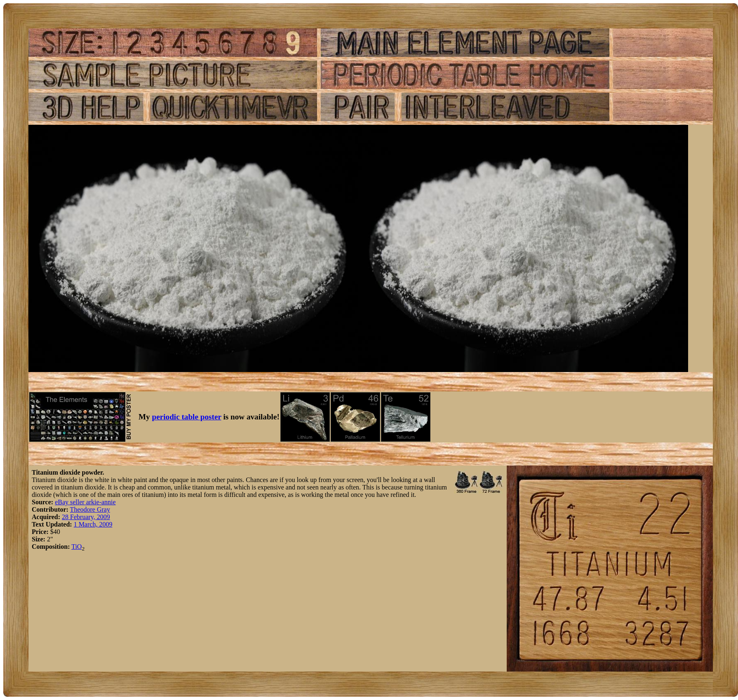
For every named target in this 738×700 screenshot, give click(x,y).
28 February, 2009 (86, 517)
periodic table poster (187, 417)
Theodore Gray (90, 509)
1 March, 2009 (93, 524)
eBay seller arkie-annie (85, 502)
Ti (74, 547)
